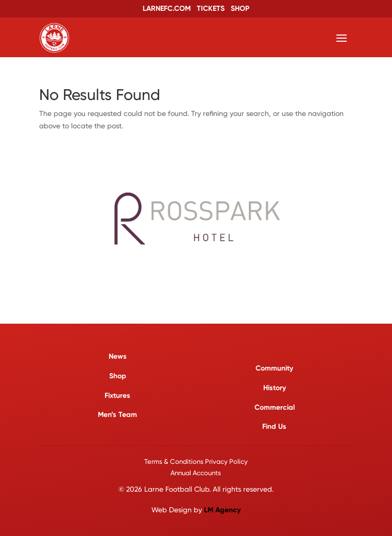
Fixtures (117, 396)
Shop (118, 376)
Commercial (275, 407)
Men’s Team (117, 415)
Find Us (274, 426)
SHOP (240, 9)
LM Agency (222, 510)
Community (274, 368)
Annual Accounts (196, 473)
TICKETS (211, 9)
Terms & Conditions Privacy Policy (196, 462)
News (118, 356)
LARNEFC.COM (167, 9)
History (275, 388)
